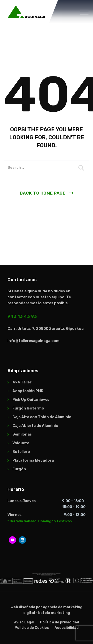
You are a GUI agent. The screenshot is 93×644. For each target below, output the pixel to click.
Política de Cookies (32, 628)
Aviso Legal (24, 622)
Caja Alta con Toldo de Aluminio (42, 417)
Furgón (19, 469)
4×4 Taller (22, 382)
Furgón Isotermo (28, 408)
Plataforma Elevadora (33, 460)
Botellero (21, 452)
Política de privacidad (60, 622)
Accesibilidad (67, 628)
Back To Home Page (43, 193)
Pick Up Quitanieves (31, 400)
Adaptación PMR (28, 391)
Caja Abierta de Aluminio (35, 426)
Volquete (21, 443)
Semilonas (22, 434)
